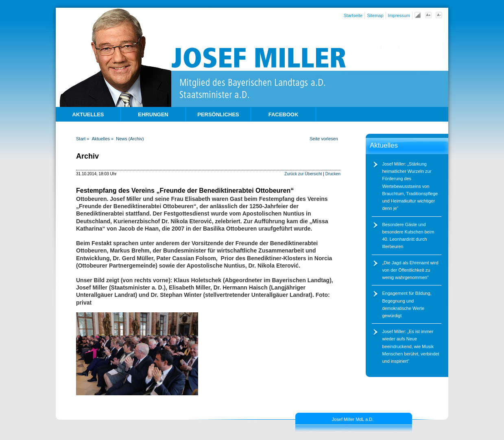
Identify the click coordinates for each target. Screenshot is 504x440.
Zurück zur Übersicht (303, 174)
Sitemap (375, 15)
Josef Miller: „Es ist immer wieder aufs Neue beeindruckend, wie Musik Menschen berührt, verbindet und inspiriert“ (411, 346)
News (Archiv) (130, 139)
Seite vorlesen (324, 139)
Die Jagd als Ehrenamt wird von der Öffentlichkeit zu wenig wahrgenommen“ (410, 270)
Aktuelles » (103, 139)
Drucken (333, 174)
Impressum (399, 15)
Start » (83, 139)
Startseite (353, 15)
